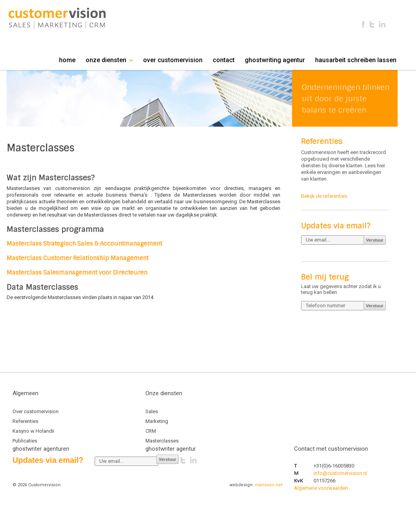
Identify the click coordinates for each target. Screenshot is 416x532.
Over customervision (36, 411)
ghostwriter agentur (171, 449)
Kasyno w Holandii (33, 431)
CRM (151, 431)
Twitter (372, 24)
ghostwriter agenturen (41, 449)
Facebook (363, 24)
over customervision (173, 60)
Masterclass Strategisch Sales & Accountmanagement (84, 244)
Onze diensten (165, 393)
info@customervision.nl (340, 473)
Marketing (157, 421)
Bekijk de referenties (324, 196)
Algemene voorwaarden (321, 488)
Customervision (57, 18)
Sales (152, 411)
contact (224, 60)
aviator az (343, 519)
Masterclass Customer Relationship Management (78, 258)
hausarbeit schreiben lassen (356, 60)
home (67, 60)
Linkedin (382, 24)
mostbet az (343, 504)
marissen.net (269, 485)
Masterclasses (162, 441)
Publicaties (25, 441)
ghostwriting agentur (275, 60)
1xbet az (343, 511)
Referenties (25, 421)
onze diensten (109, 60)
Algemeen (26, 393)
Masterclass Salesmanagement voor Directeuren (77, 272)
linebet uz (343, 496)
